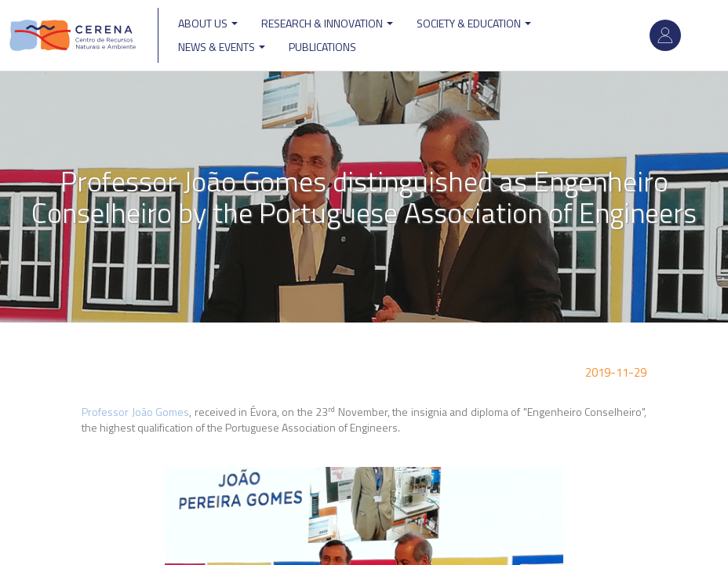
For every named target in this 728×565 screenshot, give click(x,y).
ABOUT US (208, 23)
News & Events (222, 47)
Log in (665, 35)
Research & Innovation (327, 23)
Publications (322, 47)
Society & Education (474, 23)
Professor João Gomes (135, 412)
